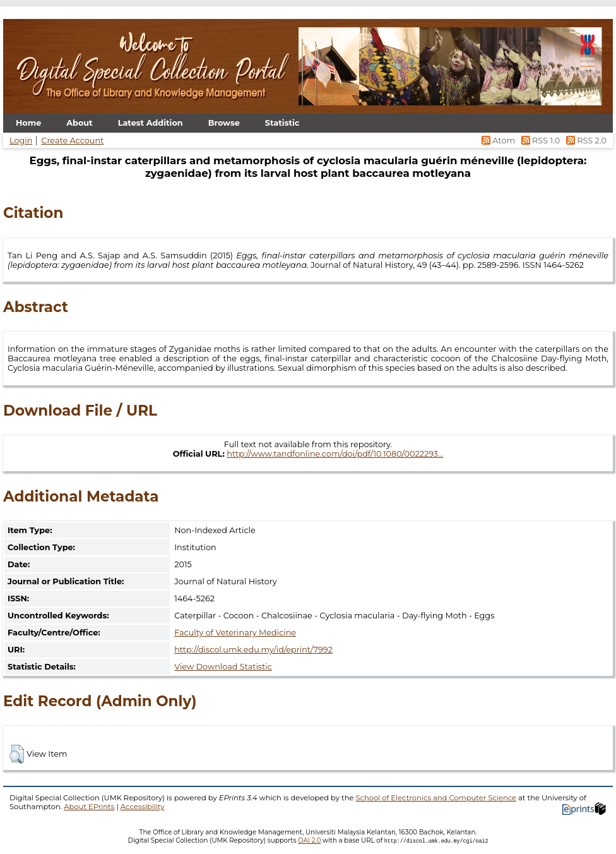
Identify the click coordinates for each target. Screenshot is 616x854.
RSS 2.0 (584, 141)
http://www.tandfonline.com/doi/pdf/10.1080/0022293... (335, 454)
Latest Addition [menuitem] (151, 123)
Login (21, 141)
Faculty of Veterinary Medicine (235, 633)
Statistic (282, 123)
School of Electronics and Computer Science (436, 798)
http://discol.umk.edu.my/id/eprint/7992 (253, 650)
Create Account (72, 141)
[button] (17, 754)
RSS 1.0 (539, 141)
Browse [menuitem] (224, 123)
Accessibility (143, 807)
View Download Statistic (223, 667)
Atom (498, 141)
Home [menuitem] (28, 123)
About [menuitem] (79, 123)
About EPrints (89, 807)
